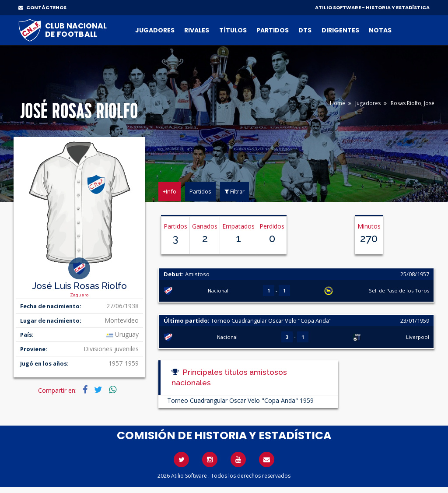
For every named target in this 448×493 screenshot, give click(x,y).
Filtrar (234, 191)
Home (338, 103)
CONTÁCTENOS (42, 7)
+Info (170, 191)
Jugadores (155, 30)
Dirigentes (340, 30)
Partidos (273, 30)
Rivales (197, 30)
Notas (380, 30)
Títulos (233, 30)
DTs (305, 30)
